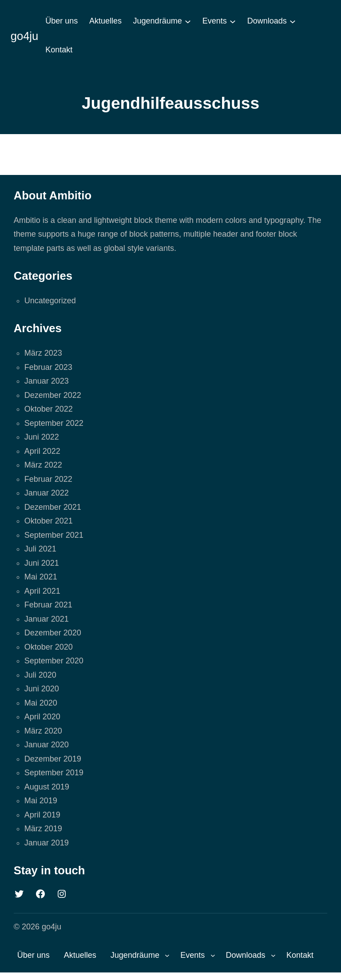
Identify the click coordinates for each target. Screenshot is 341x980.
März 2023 (43, 353)
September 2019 (54, 773)
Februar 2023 (48, 367)
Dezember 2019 (53, 759)
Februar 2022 (48, 479)
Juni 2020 (42, 689)
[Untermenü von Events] (233, 21)
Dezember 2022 (53, 395)
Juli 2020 (40, 675)
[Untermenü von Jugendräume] (188, 21)
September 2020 (54, 661)
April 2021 (42, 591)
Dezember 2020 (53, 633)
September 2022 (54, 423)
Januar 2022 (47, 493)
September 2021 (54, 535)
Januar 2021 (47, 619)
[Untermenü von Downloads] (293, 21)
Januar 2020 (47, 745)
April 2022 (42, 451)
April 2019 (42, 815)
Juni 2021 (42, 563)
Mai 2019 (41, 801)
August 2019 (47, 787)
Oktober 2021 (49, 521)
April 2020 (42, 717)
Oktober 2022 (49, 409)
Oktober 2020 (49, 647)
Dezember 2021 (53, 507)
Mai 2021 (41, 577)
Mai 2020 (41, 703)
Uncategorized (50, 301)
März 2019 (43, 829)
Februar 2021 (48, 605)
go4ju (25, 36)
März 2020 (43, 731)
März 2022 (43, 465)
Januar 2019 (47, 843)
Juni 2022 (42, 437)
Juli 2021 (40, 549)
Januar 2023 (47, 381)
